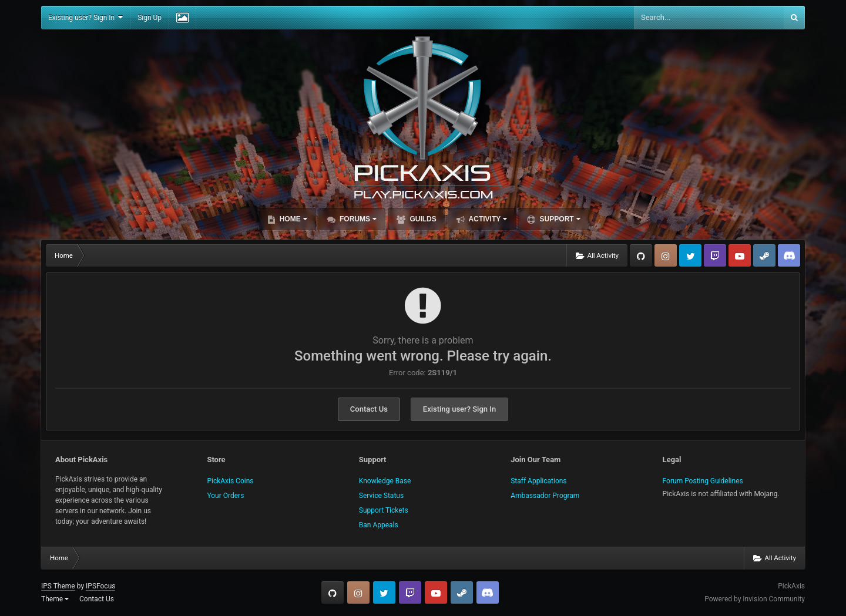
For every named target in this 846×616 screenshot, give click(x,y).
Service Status (381, 496)
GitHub (641, 255)
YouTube (740, 255)
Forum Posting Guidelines (703, 481)
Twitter (690, 255)
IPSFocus (100, 586)
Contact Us (369, 409)
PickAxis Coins (230, 481)
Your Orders (225, 496)
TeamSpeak (789, 255)
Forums (357, 219)
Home (292, 219)
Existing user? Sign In (85, 17)
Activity (487, 219)
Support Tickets (384, 510)
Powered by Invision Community (755, 599)
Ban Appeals (379, 525)
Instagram (666, 255)
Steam (764, 255)
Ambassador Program (545, 496)
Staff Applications (538, 481)
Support (559, 219)
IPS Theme (58, 586)
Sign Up (150, 18)
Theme (55, 599)
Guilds (422, 219)
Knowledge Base (385, 481)
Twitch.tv (715, 255)
